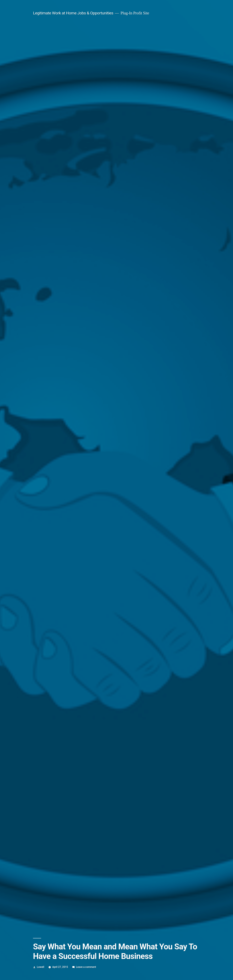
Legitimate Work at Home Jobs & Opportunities (73, 13)
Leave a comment (86, 967)
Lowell (41, 967)
